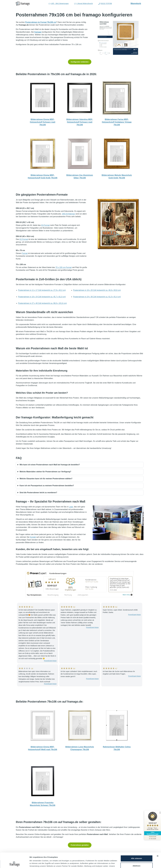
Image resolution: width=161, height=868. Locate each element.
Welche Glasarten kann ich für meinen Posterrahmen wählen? (46, 479)
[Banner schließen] (158, 842)
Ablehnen (136, 852)
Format (25, 253)
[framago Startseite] (23, 4)
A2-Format (24, 239)
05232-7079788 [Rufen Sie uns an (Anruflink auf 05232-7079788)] (105, 4)
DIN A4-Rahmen (69, 214)
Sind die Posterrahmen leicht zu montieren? (38, 493)
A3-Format (45, 225)
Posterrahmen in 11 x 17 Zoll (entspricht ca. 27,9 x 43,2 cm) (42, 290)
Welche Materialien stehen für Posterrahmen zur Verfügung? (45, 472)
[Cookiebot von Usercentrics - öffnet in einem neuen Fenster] (15, 864)
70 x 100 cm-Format (64, 267)
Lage (71, 507)
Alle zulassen (137, 844)
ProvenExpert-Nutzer (50, 661)
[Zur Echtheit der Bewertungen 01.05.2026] (153, 838)
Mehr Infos (128, 595)
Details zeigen (35, 864)
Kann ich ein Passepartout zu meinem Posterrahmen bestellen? (47, 486)
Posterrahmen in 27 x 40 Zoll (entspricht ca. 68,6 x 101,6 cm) (42, 303)
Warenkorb (137, 3)
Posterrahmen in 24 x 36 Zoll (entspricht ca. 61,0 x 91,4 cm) (97, 297)
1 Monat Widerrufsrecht (83, 4)
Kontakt (33, 537)
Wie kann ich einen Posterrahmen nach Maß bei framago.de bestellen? (50, 465)
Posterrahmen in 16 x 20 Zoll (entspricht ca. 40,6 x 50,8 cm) (97, 290)
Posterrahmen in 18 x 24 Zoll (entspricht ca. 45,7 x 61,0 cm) (42, 297)
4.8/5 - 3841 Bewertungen (58, 4)
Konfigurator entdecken (80, 62)
